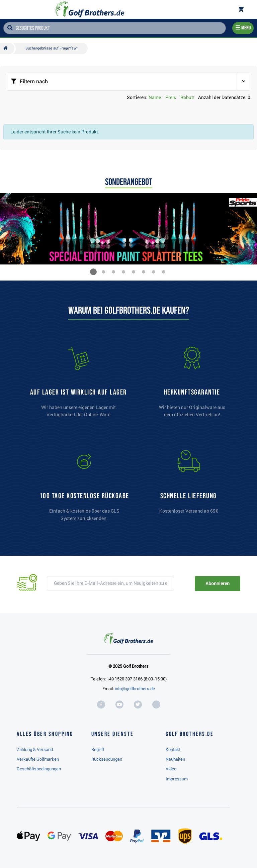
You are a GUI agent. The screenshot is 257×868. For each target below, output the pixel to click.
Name (155, 97)
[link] (84, 489)
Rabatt (188, 97)
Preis (171, 97)
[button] (93, 272)
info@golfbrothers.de (135, 689)
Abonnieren (217, 583)
